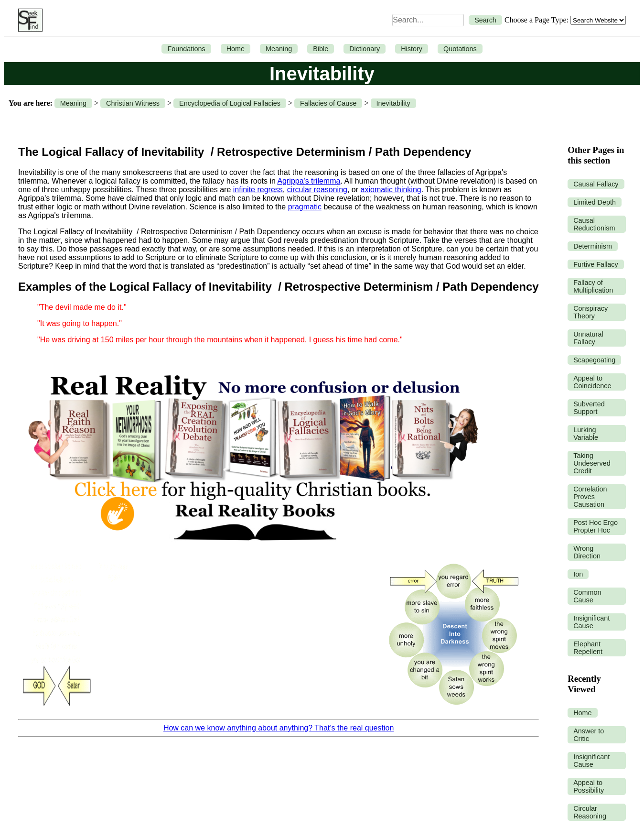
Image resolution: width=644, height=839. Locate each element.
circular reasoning (317, 190)
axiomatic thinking (391, 190)
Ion (578, 574)
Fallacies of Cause (328, 103)
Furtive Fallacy (596, 264)
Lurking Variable (586, 434)
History (412, 49)
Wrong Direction (587, 552)
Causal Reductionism (594, 224)
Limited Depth (595, 202)
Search (485, 20)
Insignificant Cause (591, 622)
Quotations (460, 49)
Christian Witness (133, 103)
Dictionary (365, 49)
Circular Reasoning (590, 812)
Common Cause (587, 596)
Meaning (279, 49)
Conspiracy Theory (590, 312)
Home (236, 49)
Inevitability (393, 103)
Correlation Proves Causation (590, 497)
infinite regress (258, 190)
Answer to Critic (589, 735)
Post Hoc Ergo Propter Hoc (596, 526)
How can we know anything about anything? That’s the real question (279, 728)
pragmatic (305, 207)
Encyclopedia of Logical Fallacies (230, 103)
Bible (321, 49)
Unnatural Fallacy (588, 338)
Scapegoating (594, 360)
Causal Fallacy (596, 184)
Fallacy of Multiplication (593, 286)
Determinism (593, 246)
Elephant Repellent (588, 648)
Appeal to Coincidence (592, 382)
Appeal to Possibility (589, 786)
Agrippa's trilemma (309, 181)
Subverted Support (589, 408)
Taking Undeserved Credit (592, 463)
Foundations (186, 49)
